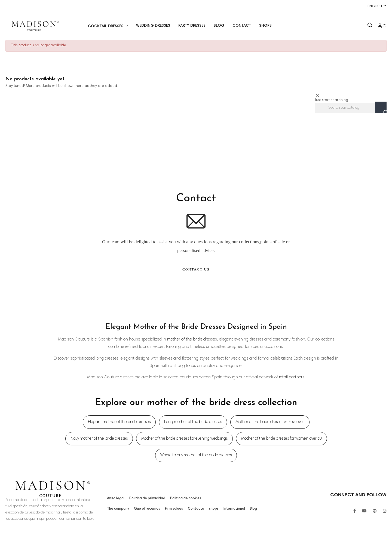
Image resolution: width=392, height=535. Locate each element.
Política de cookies (183, 498)
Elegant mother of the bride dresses (119, 422)
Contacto (195, 509)
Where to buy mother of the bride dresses (196, 455)
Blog (251, 509)
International (232, 509)
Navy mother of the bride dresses (99, 439)
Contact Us (196, 269)
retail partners (292, 377)
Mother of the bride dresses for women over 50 (281, 439)
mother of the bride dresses (192, 339)
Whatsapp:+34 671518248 (196, 6)
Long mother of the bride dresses (193, 422)
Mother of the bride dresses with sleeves (270, 422)
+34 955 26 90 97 (22, 6)
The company (118, 509)
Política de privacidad (146, 498)
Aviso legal (116, 498)
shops (212, 509)
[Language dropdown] (375, 6)
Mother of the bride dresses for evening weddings (184, 439)
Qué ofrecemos (147, 509)
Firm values (173, 509)
